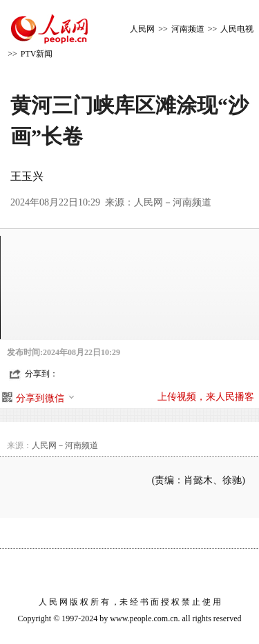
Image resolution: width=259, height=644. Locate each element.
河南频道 (188, 29)
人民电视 (237, 29)
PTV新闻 (37, 54)
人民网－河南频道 (173, 202)
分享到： (41, 374)
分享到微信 (46, 398)
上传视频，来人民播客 (206, 397)
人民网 (142, 29)
